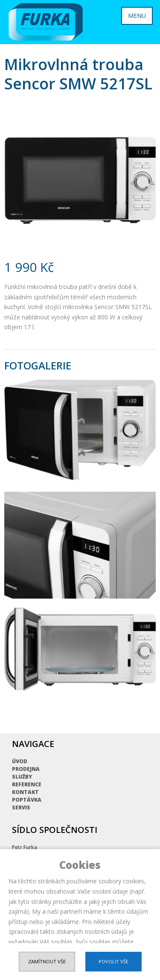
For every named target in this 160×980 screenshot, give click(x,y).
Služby (22, 777)
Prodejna (26, 769)
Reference (27, 784)
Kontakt (25, 792)
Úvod (20, 761)
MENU (137, 16)
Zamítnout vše (47, 961)
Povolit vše (113, 961)
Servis (21, 807)
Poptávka (27, 800)
